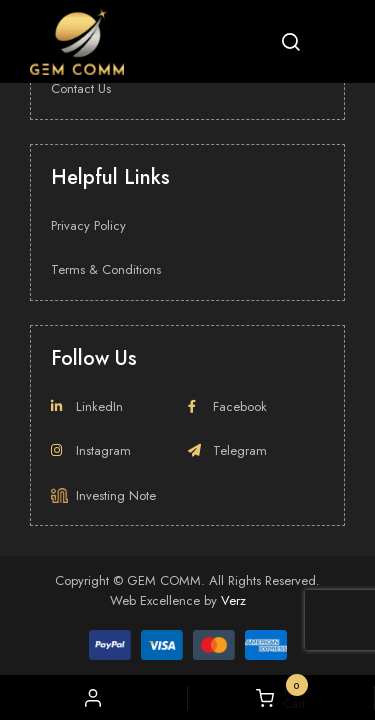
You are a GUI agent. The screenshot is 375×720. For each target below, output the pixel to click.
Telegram (227, 450)
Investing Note (103, 495)
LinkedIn (87, 406)
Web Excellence (155, 600)
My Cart (281, 698)
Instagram (91, 450)
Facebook (227, 406)
